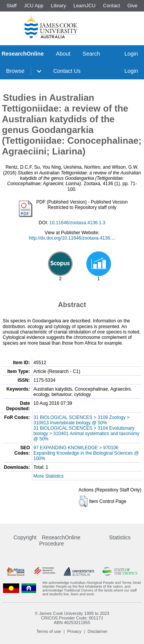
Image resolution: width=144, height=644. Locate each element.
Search (91, 54)
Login (131, 54)
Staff (12, 6)
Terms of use (49, 631)
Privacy (74, 631)
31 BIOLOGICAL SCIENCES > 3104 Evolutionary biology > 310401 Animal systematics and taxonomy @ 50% (86, 434)
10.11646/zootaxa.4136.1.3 (77, 223)
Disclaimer (98, 631)
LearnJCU (84, 6)
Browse (15, 71)
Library (58, 6)
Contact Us (67, 71)
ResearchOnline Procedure (60, 540)
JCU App (34, 6)
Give (132, 6)
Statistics (120, 537)
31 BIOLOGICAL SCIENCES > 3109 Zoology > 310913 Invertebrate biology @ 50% (81, 420)
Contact (111, 6)
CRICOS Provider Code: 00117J (72, 618)
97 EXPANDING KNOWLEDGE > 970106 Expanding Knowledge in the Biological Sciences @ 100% (86, 453)
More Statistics (49, 476)
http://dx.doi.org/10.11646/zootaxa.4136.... (72, 238)
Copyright (25, 537)
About (63, 54)
